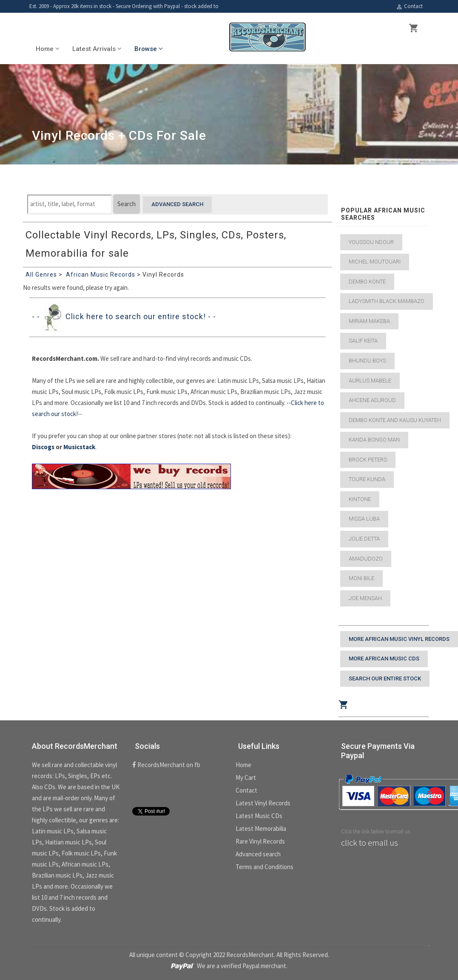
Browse (149, 49)
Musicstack (79, 447)
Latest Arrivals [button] (97, 49)
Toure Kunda (367, 479)
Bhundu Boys (367, 361)
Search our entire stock (385, 678)
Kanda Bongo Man (374, 440)
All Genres (41, 275)
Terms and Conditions (265, 867)
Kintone (360, 499)
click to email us (370, 843)
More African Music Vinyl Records (399, 639)
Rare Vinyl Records (260, 841)
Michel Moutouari (375, 262)
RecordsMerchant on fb (166, 765)
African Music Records (101, 275)
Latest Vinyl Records (263, 803)
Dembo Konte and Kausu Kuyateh (395, 420)
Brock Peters (368, 460)
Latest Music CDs (259, 816)
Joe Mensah (365, 598)
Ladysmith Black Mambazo (387, 301)
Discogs (43, 447)
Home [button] (48, 49)
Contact (409, 6)
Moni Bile (361, 578)
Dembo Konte (367, 282)
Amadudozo (366, 559)
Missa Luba (364, 519)
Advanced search (177, 204)
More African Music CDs (384, 659)
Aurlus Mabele (370, 381)
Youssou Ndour (371, 242)
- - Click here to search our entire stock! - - (124, 316)
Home (243, 765)
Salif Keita (363, 341)
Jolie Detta (364, 539)
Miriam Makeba (369, 321)
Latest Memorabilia (261, 828)
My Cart (246, 777)
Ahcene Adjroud (372, 400)
